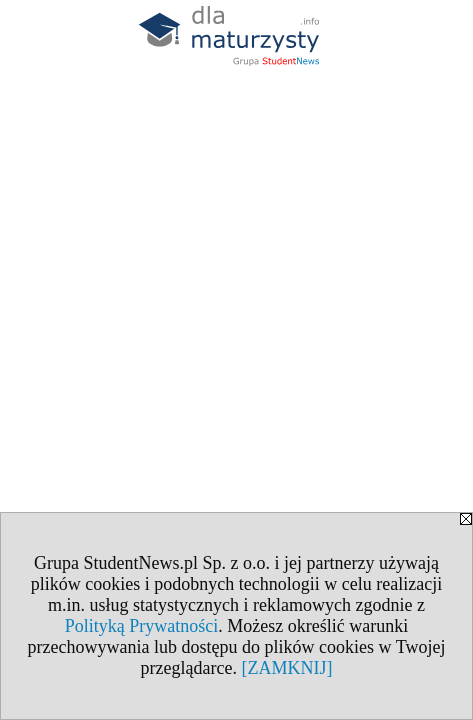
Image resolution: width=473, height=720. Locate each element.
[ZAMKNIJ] (286, 668)
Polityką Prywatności (142, 626)
